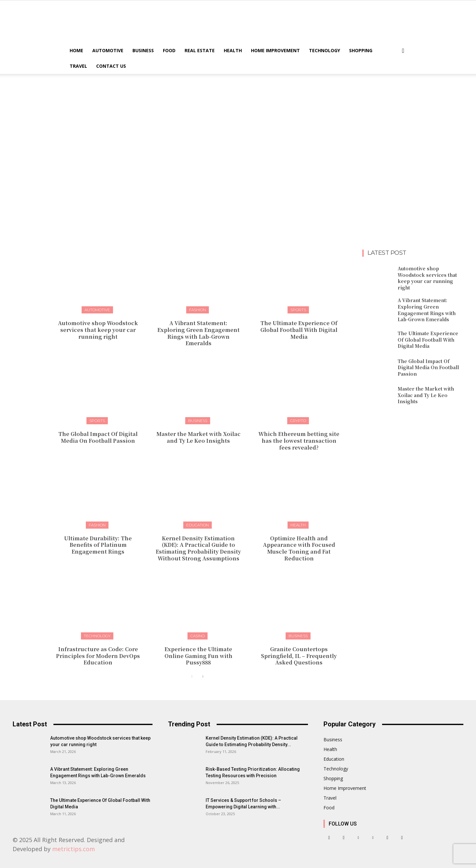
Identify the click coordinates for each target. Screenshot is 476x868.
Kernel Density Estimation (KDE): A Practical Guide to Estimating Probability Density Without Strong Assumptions (198, 548)
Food (169, 50)
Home (76, 50)
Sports (298, 310)
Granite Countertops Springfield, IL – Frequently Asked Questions (299, 656)
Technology (324, 50)
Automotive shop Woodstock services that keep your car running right (98, 330)
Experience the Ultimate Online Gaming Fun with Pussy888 (198, 656)
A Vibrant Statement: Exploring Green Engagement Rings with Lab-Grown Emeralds (198, 333)
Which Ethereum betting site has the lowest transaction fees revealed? (299, 441)
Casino (198, 636)
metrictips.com (74, 849)
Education (198, 525)
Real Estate (200, 50)
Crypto (298, 421)
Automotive (108, 50)
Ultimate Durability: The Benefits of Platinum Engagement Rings (98, 545)
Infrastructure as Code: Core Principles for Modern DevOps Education (98, 656)
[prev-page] (192, 677)
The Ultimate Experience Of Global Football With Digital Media (299, 330)
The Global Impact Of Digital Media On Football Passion (98, 437)
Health (233, 50)
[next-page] (203, 677)
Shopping (361, 50)
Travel (78, 66)
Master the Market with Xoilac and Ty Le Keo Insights (198, 437)
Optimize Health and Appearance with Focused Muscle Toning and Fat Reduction (299, 548)
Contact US (111, 66)
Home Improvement (275, 50)
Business (143, 50)
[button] (403, 51)
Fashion (198, 310)
